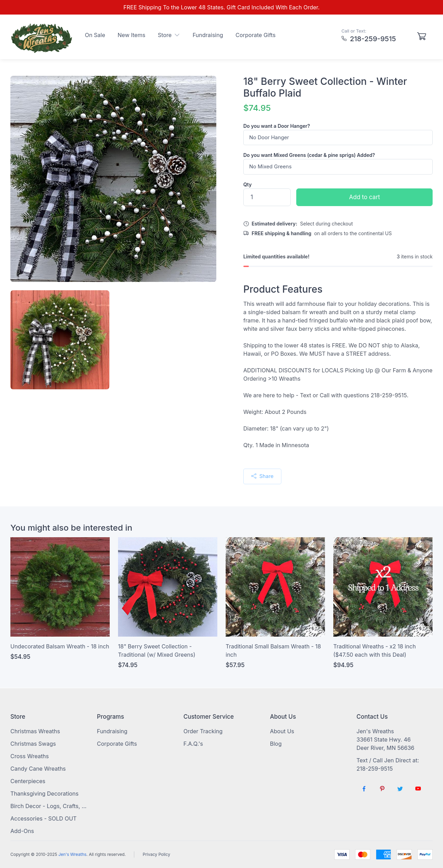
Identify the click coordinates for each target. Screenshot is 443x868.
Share (262, 476)
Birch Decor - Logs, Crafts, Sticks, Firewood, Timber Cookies (48, 806)
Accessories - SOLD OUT (43, 818)
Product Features (283, 289)
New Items (132, 35)
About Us (282, 731)
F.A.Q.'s (193, 744)
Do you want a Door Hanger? (277, 126)
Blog (276, 744)
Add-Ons (22, 831)
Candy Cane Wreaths (38, 769)
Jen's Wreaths (73, 854)
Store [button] (169, 35)
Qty (247, 184)
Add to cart (365, 197)
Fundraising (208, 35)
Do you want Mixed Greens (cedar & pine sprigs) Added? (309, 155)
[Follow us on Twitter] (400, 789)
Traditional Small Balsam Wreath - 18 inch (273, 650)
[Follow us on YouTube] (418, 789)
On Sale (95, 35)
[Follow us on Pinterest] (382, 789)
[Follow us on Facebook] (364, 789)
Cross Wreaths (30, 756)
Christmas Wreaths (35, 731)
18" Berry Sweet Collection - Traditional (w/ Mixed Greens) (157, 650)
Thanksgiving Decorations (44, 794)
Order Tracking (203, 731)
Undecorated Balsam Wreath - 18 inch (60, 646)
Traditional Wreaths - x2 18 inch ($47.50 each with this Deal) (374, 650)
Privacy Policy (156, 854)
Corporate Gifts (256, 35)
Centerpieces (28, 781)
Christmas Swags (33, 744)
